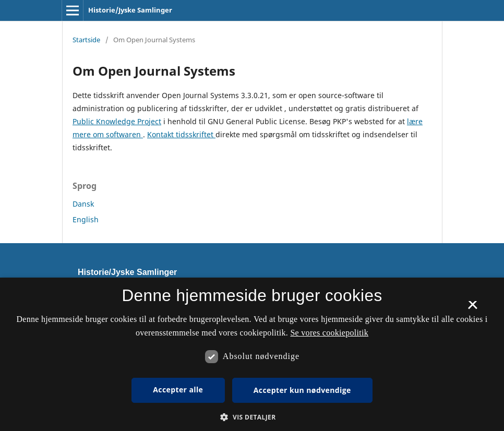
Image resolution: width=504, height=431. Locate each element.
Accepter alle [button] (178, 390)
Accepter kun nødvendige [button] (302, 390)
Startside (86, 40)
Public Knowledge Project (117, 121)
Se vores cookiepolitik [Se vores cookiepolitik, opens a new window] (329, 333)
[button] (252, 417)
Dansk (83, 204)
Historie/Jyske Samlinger (130, 10)
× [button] (472, 308)
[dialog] (252, 354)
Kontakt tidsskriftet (181, 134)
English (86, 219)
